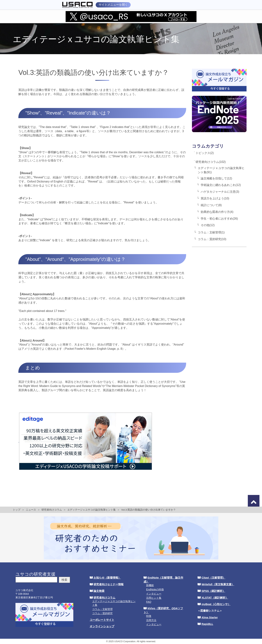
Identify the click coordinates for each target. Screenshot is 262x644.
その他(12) (208, 225)
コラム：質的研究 (102, 613)
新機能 (150, 585)
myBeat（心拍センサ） (216, 604)
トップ (17, 510)
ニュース (31, 510)
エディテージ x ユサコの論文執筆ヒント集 (92, 510)
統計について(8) (211, 205)
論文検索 (99, 591)
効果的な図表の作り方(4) (217, 212)
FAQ (149, 602)
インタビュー (154, 594)
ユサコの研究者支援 (35, 574)
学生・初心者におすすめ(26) (219, 219)
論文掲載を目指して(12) (216, 178)
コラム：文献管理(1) (211, 232)
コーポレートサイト (102, 620)
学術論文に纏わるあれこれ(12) (221, 185)
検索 (64, 580)
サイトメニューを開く (113, 5)
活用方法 (151, 620)
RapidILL (207, 624)
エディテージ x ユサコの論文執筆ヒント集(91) (221, 170)
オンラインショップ (102, 626)
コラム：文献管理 (102, 609)
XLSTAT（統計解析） (215, 598)
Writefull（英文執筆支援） (218, 584)
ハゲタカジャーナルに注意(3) (220, 192)
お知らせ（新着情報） (107, 578)
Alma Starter (210, 617)
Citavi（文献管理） (214, 578)
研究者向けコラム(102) (211, 162)
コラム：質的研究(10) (212, 239)
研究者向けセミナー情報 (109, 584)
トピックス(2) (205, 153)
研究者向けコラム (52, 510)
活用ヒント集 (154, 598)
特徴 (149, 616)
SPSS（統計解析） (213, 591)
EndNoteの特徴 (155, 589)
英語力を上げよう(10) (215, 198)
